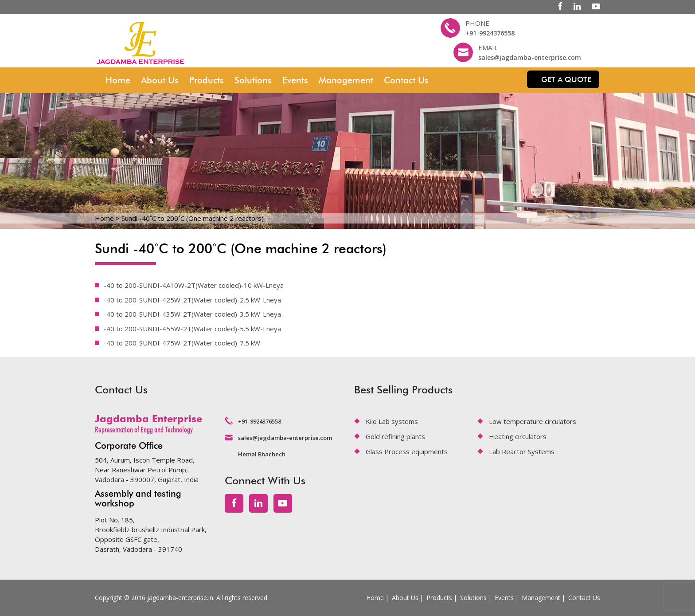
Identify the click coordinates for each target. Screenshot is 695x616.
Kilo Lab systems (392, 421)
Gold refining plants (395, 436)
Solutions (253, 80)
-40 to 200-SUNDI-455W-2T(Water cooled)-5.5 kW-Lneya (192, 329)
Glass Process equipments (407, 451)
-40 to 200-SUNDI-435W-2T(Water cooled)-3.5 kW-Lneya (192, 314)
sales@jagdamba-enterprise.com (530, 57)
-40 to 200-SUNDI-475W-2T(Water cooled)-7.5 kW (182, 343)
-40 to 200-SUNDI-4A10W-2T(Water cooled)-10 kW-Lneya (194, 285)
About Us (160, 80)
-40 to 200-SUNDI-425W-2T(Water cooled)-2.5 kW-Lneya (192, 300)
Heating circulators (518, 436)
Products (207, 80)
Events (295, 80)
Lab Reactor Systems (522, 451)
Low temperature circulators (533, 421)
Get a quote (566, 79)
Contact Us (406, 80)
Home (118, 80)
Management (346, 80)
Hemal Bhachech (262, 454)
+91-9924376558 (490, 33)
